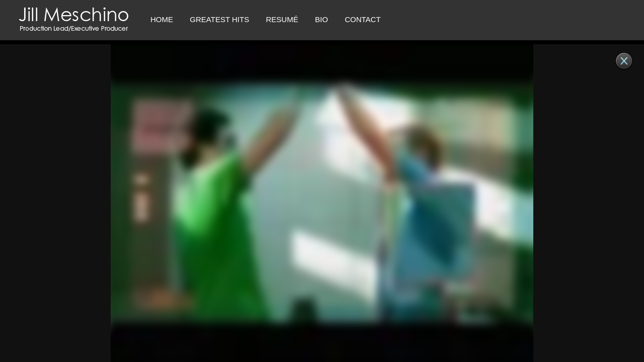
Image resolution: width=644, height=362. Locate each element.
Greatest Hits (219, 19)
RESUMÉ (282, 19)
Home (162, 19)
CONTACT (363, 19)
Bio (321, 19)
